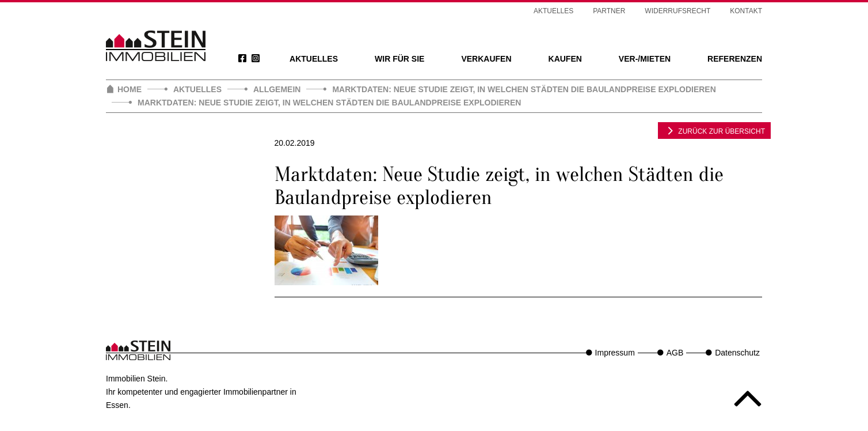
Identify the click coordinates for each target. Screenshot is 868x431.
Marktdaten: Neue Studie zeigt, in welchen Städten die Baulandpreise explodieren (524, 89)
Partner (609, 11)
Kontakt (746, 11)
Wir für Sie (399, 59)
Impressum (615, 353)
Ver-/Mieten (645, 59)
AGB (675, 353)
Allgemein (277, 89)
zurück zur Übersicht (714, 130)
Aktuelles (314, 59)
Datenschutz (737, 353)
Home (130, 89)
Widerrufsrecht (677, 11)
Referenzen (735, 59)
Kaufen (565, 59)
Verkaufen (486, 59)
